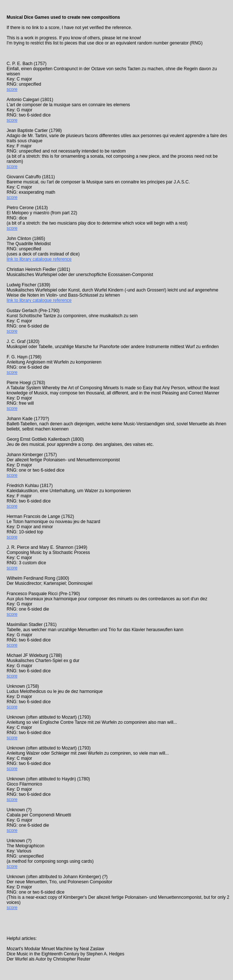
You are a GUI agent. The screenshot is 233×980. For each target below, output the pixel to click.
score (12, 89)
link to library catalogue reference (39, 259)
